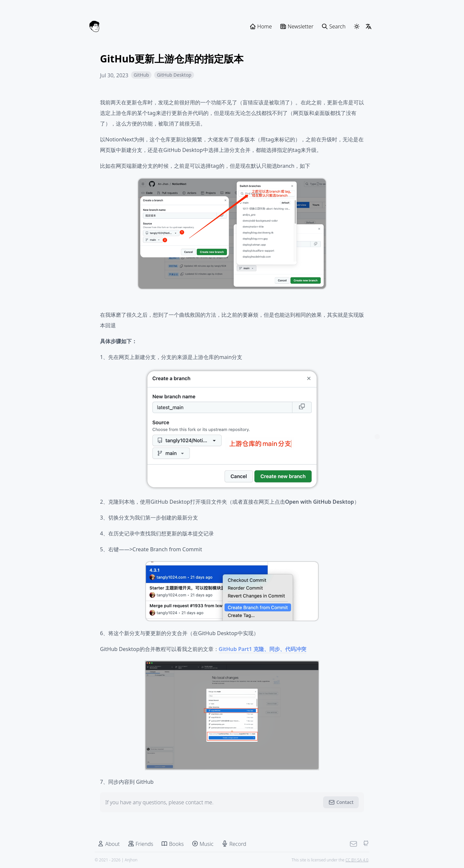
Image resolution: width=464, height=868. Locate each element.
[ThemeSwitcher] (357, 26)
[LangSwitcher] (369, 26)
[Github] (366, 844)
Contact (341, 802)
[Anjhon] (94, 26)
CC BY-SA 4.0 (357, 860)
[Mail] (353, 844)
